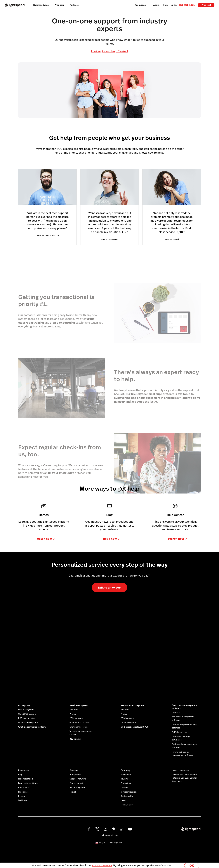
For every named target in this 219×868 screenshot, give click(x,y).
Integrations (75, 775)
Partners (74, 770)
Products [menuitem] (59, 5)
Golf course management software (185, 707)
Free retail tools (26, 779)
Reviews (124, 779)
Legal (123, 800)
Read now (111, 539)
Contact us (126, 783)
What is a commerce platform (32, 727)
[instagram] (105, 829)
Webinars (23, 800)
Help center (24, 792)
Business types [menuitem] (41, 5)
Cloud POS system (27, 714)
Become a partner (78, 788)
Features (74, 710)
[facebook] (89, 829)
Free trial (206, 5)
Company (125, 770)
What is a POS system (28, 723)
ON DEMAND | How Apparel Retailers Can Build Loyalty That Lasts (184, 778)
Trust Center (127, 805)
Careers (124, 788)
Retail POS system (79, 705)
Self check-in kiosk (181, 732)
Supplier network (78, 779)
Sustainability (127, 796)
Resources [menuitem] (140, 5)
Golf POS (176, 713)
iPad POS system (26, 710)
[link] (187, 5)
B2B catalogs (76, 739)
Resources (24, 770)
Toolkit (73, 792)
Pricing (73, 714)
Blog (20, 775)
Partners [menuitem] (74, 5)
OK (192, 864)
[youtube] (130, 829)
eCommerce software (80, 723)
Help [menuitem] (165, 5)
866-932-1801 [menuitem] (187, 5)
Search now (177, 539)
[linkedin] (122, 829)
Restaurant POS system (133, 705)
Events (22, 796)
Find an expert (76, 783)
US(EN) (103, 843)
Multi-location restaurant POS (135, 727)
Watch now (46, 539)
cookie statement (102, 864)
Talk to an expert (109, 588)
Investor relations (129, 792)
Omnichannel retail (78, 727)
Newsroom (126, 775)
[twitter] (97, 829)
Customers (23, 788)
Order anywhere (128, 723)
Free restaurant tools (28, 783)
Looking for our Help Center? (110, 51)
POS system (24, 705)
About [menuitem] (156, 5)
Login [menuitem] (174, 5)
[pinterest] (114, 829)
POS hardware (76, 718)
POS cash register (27, 718)
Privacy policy (115, 843)
